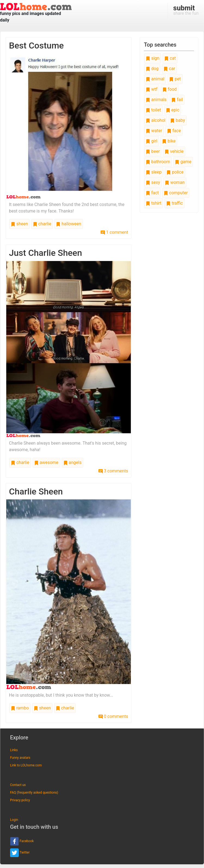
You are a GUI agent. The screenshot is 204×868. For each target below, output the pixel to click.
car (169, 69)
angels (72, 462)
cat (170, 58)
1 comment (114, 232)
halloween (69, 224)
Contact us (18, 785)
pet (175, 79)
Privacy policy (20, 800)
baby (178, 120)
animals (156, 100)
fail (177, 100)
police (175, 172)
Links (14, 750)
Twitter (20, 853)
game (183, 162)
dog (152, 69)
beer (153, 151)
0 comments (113, 716)
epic (173, 110)
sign (153, 58)
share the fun (186, 10)
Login (14, 820)
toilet (153, 110)
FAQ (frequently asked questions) (34, 793)
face (174, 131)
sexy (153, 182)
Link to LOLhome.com (26, 765)
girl (152, 141)
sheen (19, 224)
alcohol (156, 120)
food (170, 89)
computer (176, 193)
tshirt (154, 203)
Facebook (22, 841)
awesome (46, 462)
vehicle (174, 151)
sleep (154, 172)
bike (169, 141)
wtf (152, 89)
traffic (174, 203)
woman (175, 182)
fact (152, 193)
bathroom (158, 162)
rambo (20, 708)
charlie (42, 224)
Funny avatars (20, 758)
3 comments (113, 471)
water (154, 131)
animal (155, 79)
